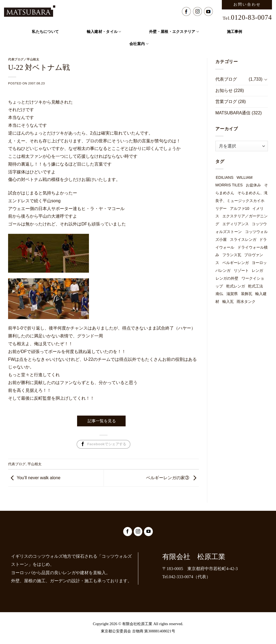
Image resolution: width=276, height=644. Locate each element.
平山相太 (34, 464)
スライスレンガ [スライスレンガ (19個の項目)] (243, 239)
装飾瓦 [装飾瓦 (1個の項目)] (247, 294)
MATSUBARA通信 (233, 113)
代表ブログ (17, 464)
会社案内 (139, 44)
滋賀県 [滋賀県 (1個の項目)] (232, 294)
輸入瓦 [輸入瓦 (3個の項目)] (228, 302)
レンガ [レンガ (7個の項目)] (257, 270)
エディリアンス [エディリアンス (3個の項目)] (236, 224)
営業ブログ (226, 102)
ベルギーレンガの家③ (168, 478)
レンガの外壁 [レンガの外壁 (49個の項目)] (227, 278)
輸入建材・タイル (104, 32)
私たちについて (45, 32)
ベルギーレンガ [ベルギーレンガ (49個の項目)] (236, 263)
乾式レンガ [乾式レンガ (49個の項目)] (236, 286)
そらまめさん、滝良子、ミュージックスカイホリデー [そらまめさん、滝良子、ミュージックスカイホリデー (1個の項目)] (241, 201)
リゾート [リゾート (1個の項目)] (241, 270)
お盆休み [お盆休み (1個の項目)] (253, 185)
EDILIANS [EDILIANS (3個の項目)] (225, 177)
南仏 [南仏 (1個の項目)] (219, 294)
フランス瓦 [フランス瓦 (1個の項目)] (232, 255)
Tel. (247, 18)
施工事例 (235, 32)
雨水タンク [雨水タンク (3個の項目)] (246, 302)
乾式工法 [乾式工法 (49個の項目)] (256, 286)
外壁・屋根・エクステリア (174, 32)
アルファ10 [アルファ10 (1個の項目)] (240, 208)
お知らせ (224, 90)
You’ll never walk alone (39, 478)
